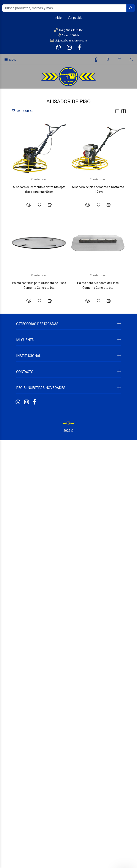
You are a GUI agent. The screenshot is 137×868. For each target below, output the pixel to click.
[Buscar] (108, 60)
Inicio (58, 18)
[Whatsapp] (59, 47)
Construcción (68, 238)
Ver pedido (75, 18)
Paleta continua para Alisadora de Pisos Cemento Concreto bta (68, 556)
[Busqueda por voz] (96, 60)
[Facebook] (79, 47)
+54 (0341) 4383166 (69, 30)
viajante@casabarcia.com (69, 40)
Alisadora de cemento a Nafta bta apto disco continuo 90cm (69, 246)
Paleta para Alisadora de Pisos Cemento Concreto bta (68, 711)
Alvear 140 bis (69, 35)
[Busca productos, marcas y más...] (64, 8)
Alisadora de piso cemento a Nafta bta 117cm (68, 401)
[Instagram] (69, 47)
